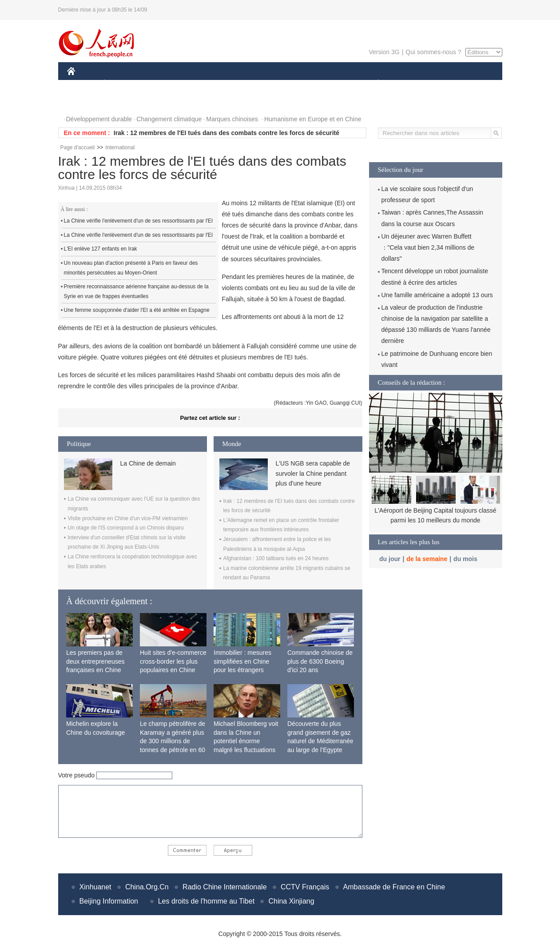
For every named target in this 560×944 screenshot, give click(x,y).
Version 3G (384, 52)
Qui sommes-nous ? (433, 52)
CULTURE (278, 84)
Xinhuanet (95, 887)
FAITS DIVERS (326, 84)
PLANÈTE (374, 84)
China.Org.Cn (147, 887)
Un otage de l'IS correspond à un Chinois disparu (126, 528)
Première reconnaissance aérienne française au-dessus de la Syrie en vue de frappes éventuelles (136, 291)
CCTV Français (305, 887)
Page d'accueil (78, 147)
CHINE (82, 84)
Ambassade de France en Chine (394, 887)
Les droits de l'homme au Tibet (206, 901)
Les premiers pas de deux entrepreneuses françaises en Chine (95, 661)
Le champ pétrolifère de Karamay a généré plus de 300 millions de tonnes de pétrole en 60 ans (173, 741)
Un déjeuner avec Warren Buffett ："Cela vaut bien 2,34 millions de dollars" (428, 247)
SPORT (409, 84)
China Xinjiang (291, 901)
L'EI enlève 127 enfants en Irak (101, 249)
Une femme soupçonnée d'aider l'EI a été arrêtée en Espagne (137, 310)
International (120, 147)
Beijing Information (109, 901)
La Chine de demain (148, 463)
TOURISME (447, 84)
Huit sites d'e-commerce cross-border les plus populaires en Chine (173, 661)
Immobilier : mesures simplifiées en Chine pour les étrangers (242, 661)
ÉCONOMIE (120, 84)
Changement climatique (169, 119)
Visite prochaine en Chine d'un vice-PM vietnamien (128, 518)
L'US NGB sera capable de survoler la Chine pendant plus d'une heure (313, 473)
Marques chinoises (232, 119)
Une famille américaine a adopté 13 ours (437, 295)
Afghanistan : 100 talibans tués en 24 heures (276, 558)
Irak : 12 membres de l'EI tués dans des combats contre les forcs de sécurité (226, 133)
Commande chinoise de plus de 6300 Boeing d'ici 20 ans (320, 661)
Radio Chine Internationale (224, 887)
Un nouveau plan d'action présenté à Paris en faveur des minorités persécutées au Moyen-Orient (131, 268)
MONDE (161, 84)
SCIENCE (238, 84)
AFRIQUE (199, 84)
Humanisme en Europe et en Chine (313, 119)
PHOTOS (85, 102)
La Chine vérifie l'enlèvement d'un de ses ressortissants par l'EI (139, 221)
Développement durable (99, 119)
